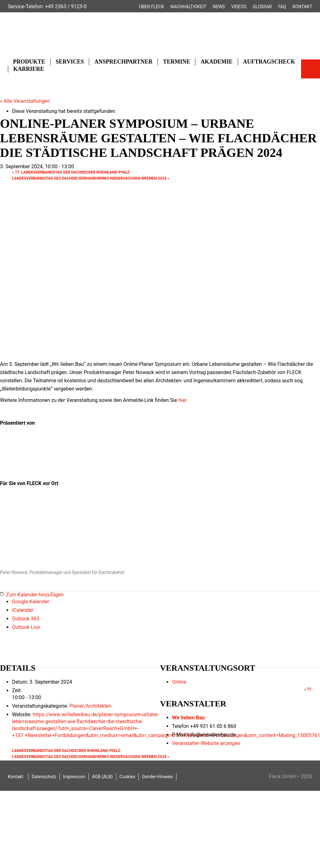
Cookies (127, 777)
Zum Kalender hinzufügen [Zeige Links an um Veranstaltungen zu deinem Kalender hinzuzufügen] (35, 595)
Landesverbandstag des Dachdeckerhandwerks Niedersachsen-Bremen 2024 (91, 178)
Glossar (262, 7)
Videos (239, 7)
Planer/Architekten (90, 706)
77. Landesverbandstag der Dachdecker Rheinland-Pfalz (71, 172)
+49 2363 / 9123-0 (66, 6)
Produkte (29, 62)
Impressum (74, 777)
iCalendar (23, 610)
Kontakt (302, 7)
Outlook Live (26, 627)
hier (182, 400)
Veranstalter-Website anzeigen (206, 743)
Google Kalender (31, 602)
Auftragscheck (269, 62)
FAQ (282, 7)
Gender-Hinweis (157, 777)
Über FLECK (152, 7)
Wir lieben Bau (188, 718)
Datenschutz (44, 777)
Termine (176, 62)
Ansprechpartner (123, 62)
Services (70, 62)
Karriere (29, 69)
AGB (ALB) (102, 777)
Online (179, 682)
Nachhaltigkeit (188, 7)
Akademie (216, 62)
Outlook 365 (26, 619)
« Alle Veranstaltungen (25, 101)
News (219, 7)
